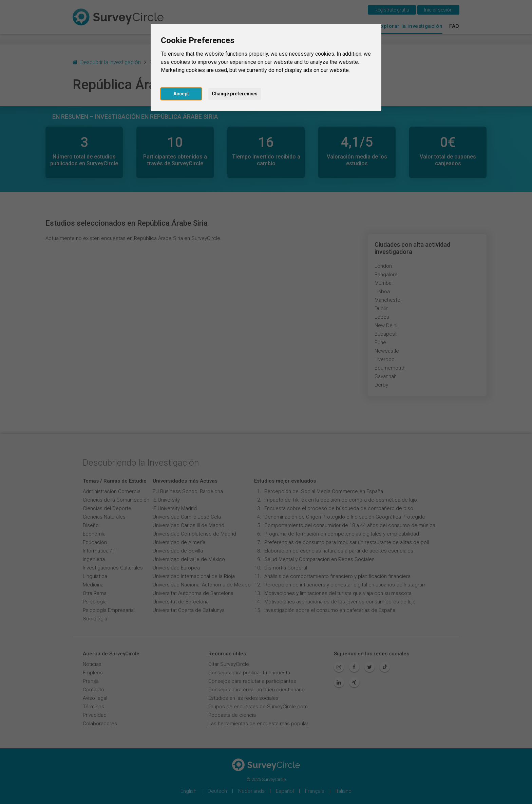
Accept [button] (181, 94)
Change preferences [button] (235, 94)
